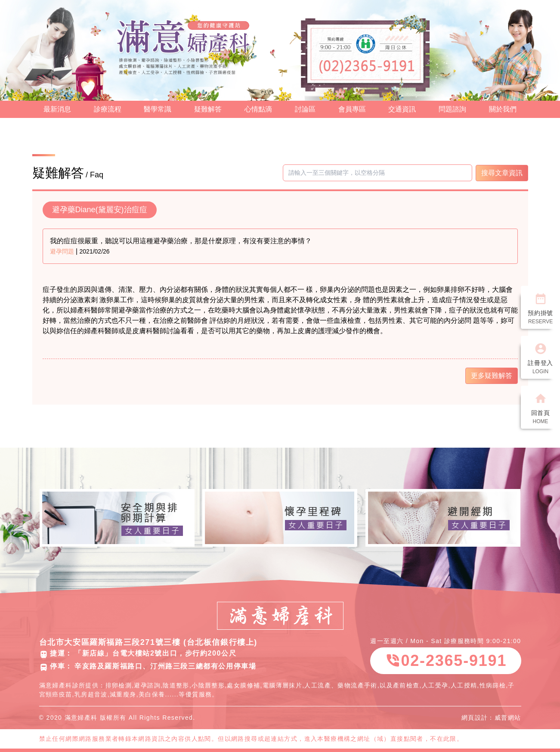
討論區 (305, 109)
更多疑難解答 (492, 376)
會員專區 (352, 109)
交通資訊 (402, 109)
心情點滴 (258, 109)
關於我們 (503, 109)
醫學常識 (158, 109)
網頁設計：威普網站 (491, 718)
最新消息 (57, 109)
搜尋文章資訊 (502, 173)
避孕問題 (62, 251)
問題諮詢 (452, 109)
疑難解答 (208, 109)
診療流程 (108, 109)
